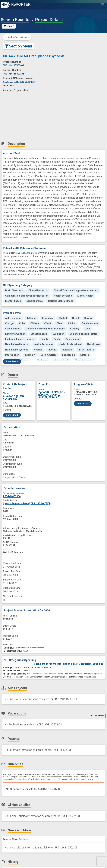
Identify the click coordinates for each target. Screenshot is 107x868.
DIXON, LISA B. (51, 395)
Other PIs (8, 86)
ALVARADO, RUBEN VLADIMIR (13, 397)
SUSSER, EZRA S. (50, 397)
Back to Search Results (17, 37)
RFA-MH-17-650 (12, 496)
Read (12, 362)
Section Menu (18, 46)
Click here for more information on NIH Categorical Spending (69, 664)
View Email (12, 415)
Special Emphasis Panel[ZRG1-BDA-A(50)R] (27, 503)
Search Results (15, 20)
